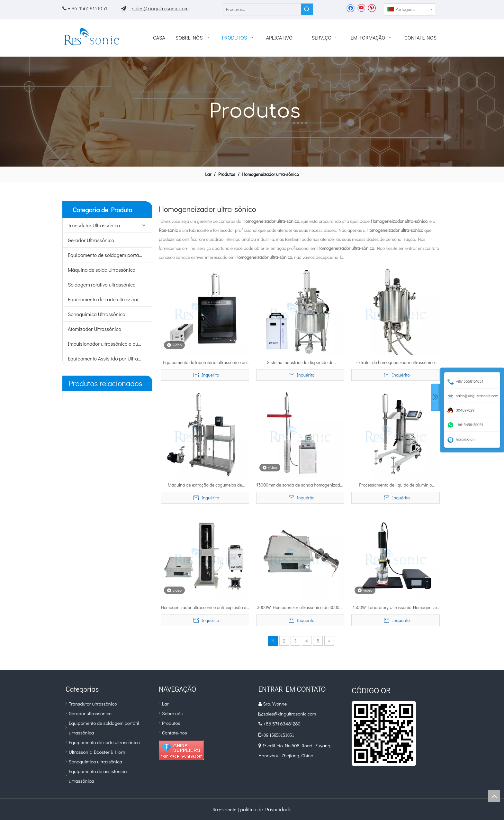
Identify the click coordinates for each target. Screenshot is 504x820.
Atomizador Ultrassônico (94, 329)
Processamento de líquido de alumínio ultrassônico (396, 485)
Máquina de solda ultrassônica (102, 270)
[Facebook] (351, 8)
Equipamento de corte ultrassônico (106, 299)
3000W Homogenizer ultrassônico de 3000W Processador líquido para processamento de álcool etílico (300, 608)
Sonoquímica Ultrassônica (97, 314)
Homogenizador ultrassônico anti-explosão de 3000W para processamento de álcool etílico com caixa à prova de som (205, 608)
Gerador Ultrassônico (91, 240)
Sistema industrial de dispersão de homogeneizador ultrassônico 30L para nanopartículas (300, 363)
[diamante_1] (181, 750)
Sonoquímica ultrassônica (95, 761)
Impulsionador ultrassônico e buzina (108, 344)
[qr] (384, 733)
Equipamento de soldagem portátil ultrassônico (110, 255)
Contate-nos (175, 733)
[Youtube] (361, 8)
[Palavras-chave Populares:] (307, 9)
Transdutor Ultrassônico (94, 225)
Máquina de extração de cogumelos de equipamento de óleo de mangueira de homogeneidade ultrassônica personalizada (205, 485)
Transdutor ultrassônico (93, 704)
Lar (165, 704)
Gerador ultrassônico (90, 713)
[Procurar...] (262, 9)
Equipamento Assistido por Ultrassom (109, 358)
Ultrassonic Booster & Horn (97, 752)
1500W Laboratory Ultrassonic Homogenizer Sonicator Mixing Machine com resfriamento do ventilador (396, 608)
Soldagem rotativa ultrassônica (102, 284)
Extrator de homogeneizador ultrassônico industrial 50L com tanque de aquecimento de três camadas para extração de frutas (395, 363)
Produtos (171, 723)
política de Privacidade (266, 809)
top (494, 796)
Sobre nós (172, 713)
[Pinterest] (372, 8)
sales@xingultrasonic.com (160, 8)
